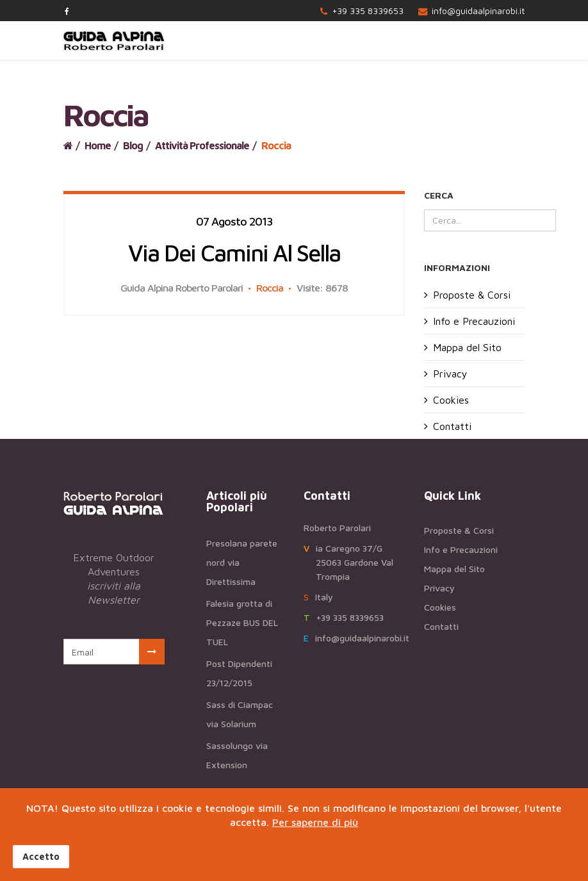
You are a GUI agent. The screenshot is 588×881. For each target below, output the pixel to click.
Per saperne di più (315, 822)
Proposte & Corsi (472, 295)
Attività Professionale (202, 145)
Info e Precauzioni (474, 321)
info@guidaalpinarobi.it (478, 11)
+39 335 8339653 (368, 11)
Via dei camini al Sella (234, 253)
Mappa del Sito (467, 347)
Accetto (41, 856)
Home (98, 145)
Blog (133, 145)
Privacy (450, 374)
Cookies (451, 400)
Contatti (452, 426)
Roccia (270, 288)
